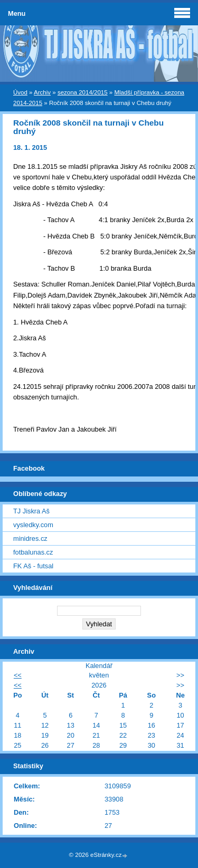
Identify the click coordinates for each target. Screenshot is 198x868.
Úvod (20, 92)
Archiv (42, 92)
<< (18, 675)
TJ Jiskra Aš (31, 511)
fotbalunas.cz (33, 552)
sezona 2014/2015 (83, 92)
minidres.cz (30, 538)
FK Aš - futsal (33, 566)
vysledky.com (33, 525)
